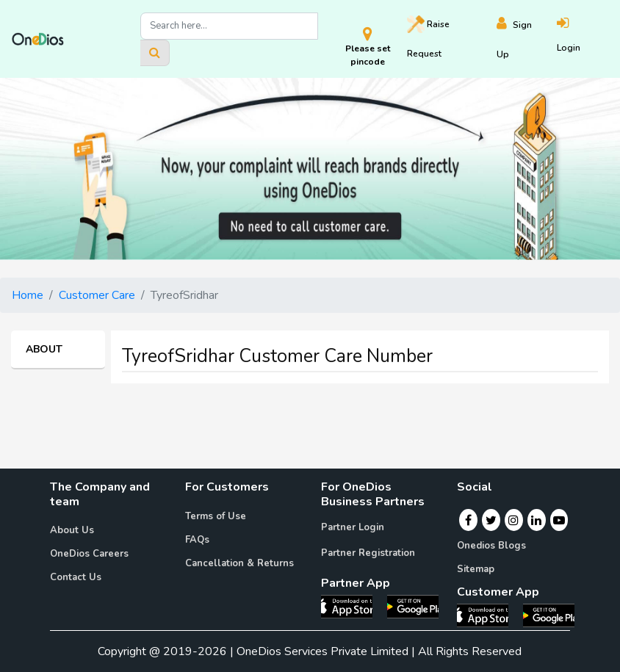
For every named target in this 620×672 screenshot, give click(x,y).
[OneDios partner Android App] (413, 606)
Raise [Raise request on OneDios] (428, 37)
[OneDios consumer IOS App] (489, 615)
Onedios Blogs (491, 546)
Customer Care (97, 295)
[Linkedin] (536, 520)
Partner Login (353, 527)
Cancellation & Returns (239, 563)
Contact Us (76, 577)
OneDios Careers (89, 554)
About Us (72, 530)
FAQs (197, 540)
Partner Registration (368, 553)
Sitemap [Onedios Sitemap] (476, 569)
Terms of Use (216, 516)
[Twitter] (491, 520)
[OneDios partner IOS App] (353, 606)
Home (28, 295)
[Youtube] (559, 520)
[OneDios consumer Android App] (549, 615)
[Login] (583, 39)
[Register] (527, 39)
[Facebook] (468, 520)
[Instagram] (513, 520)
